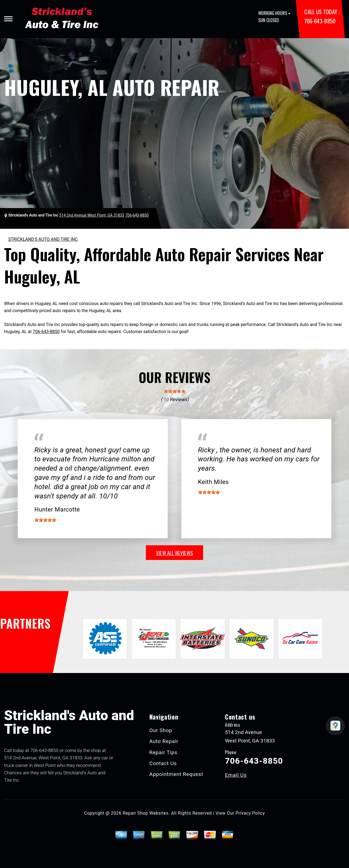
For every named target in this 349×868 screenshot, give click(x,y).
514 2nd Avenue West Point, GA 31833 (92, 215)
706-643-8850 (320, 21)
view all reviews (174, 553)
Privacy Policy (250, 813)
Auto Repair (164, 741)
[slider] (174, 391)
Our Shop (161, 730)
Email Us (236, 775)
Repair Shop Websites (146, 813)
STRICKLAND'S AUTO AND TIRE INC (43, 239)
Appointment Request (176, 774)
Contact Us (163, 763)
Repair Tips (163, 752)
